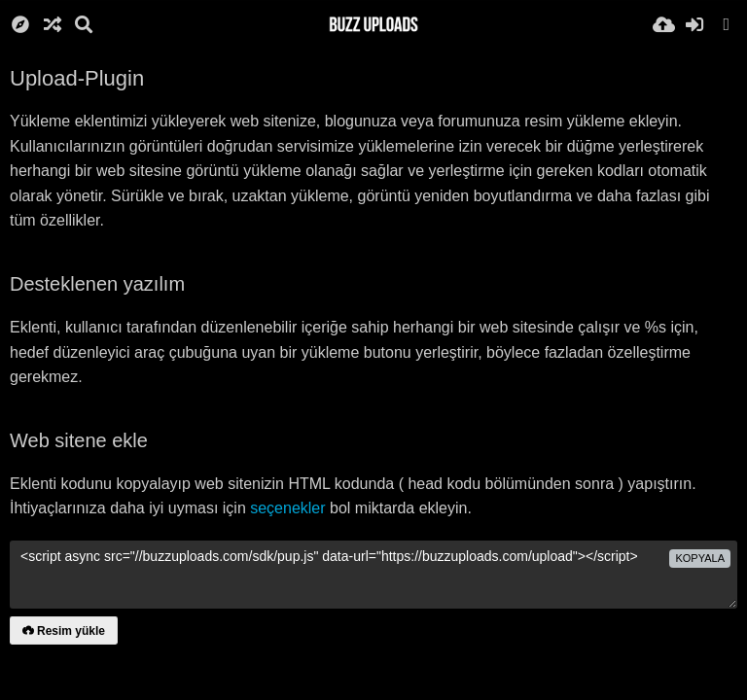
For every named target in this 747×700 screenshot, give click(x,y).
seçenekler (287, 508)
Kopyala (700, 558)
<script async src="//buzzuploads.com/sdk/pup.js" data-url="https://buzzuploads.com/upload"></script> (373, 575)
